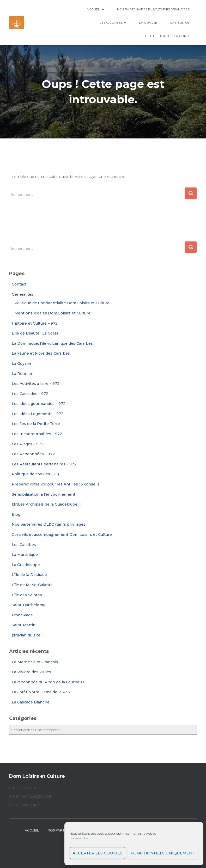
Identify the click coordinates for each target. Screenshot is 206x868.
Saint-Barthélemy (28, 605)
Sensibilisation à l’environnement (44, 494)
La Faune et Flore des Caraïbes (41, 353)
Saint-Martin (24, 625)
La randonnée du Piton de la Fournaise (48, 682)
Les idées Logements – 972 (38, 414)
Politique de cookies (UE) (35, 474)
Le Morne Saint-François (35, 662)
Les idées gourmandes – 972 (39, 404)
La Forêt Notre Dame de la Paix (41, 692)
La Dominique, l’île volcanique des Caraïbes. (53, 343)
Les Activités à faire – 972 (36, 384)
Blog (16, 514)
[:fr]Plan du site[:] (28, 635)
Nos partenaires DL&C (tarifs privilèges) (154, 9)
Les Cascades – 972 (30, 394)
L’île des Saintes (27, 595)
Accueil (95, 9)
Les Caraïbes (113, 23)
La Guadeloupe (26, 565)
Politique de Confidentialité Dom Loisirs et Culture (62, 303)
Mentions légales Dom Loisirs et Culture (52, 313)
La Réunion (180, 23)
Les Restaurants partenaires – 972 (44, 464)
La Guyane (148, 23)
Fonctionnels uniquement (163, 853)
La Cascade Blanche (31, 702)
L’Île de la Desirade (29, 575)
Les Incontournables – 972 (37, 434)
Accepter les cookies (97, 853)
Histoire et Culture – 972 (35, 323)
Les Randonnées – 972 (33, 454)
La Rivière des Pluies (31, 672)
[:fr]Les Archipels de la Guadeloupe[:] (46, 504)
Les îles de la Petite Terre (36, 424)
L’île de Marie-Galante (32, 585)
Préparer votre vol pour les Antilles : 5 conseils (56, 484)
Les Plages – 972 (28, 444)
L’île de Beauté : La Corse (168, 36)
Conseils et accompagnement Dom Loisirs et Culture (62, 535)
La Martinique (25, 555)
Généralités (23, 294)
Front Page (22, 615)
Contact (19, 284)
